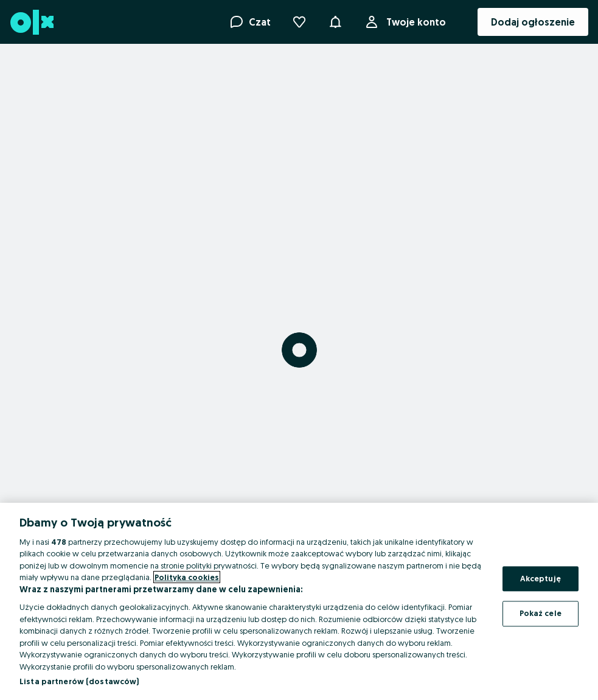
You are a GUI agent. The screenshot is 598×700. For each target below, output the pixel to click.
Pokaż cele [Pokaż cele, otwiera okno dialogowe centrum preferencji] (541, 614)
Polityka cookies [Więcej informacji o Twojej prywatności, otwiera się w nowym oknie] (187, 577)
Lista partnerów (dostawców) (79, 681)
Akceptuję (541, 578)
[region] (299, 601)
